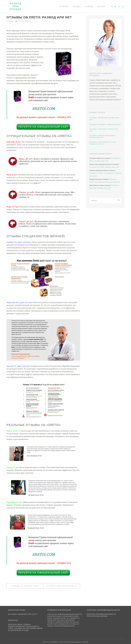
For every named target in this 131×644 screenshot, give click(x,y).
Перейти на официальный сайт (43, 127)
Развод (89, 7)
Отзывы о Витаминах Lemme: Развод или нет (103, 143)
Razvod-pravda (24, 21)
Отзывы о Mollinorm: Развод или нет (104, 119)
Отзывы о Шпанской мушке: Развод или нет (102, 136)
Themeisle (85, 642)
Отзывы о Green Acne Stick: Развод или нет (63, 586)
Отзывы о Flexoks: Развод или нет (105, 124)
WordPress (55, 642)
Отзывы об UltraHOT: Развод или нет (28, 586)
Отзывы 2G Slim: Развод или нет (104, 167)
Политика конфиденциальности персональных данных (101, 615)
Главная (64, 7)
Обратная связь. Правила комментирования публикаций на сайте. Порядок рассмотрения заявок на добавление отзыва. (25, 627)
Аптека (101, 7)
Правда (77, 7)
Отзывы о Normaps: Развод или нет (104, 130)
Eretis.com (44, 109)
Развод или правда (16, 6)
